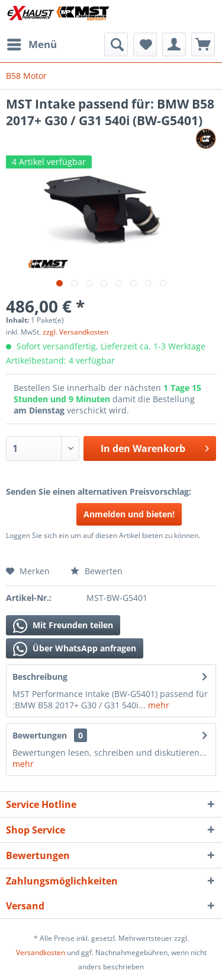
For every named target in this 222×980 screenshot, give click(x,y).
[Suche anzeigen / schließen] (116, 44)
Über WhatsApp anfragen (75, 649)
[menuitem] (31, 44)
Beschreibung (40, 677)
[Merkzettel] (145, 44)
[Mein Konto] (174, 44)
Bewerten (96, 571)
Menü (32, 43)
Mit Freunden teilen (63, 626)
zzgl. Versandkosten (75, 332)
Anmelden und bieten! (129, 514)
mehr (157, 705)
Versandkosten (41, 952)
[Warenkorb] (203, 44)
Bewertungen (40, 735)
